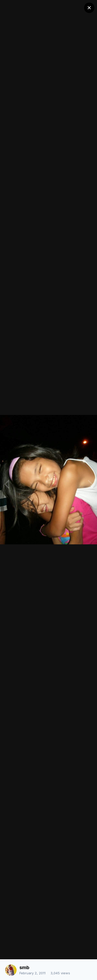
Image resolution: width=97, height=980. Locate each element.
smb (24, 967)
